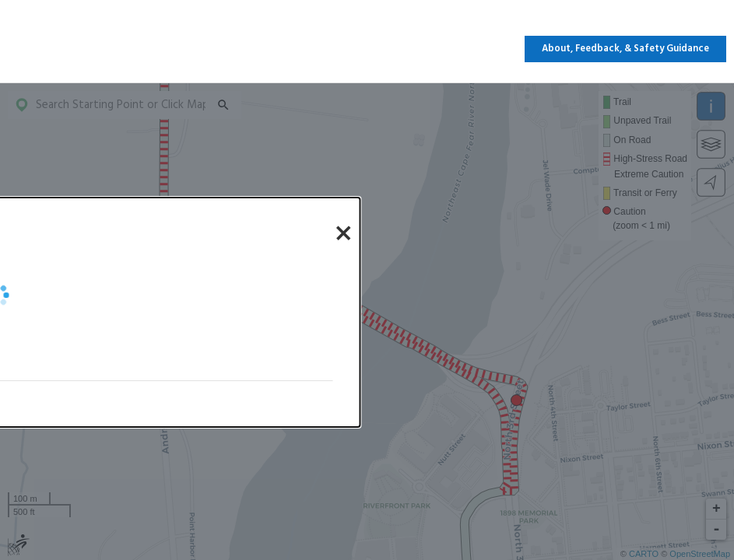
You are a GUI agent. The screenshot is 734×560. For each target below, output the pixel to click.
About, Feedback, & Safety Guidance (625, 49)
